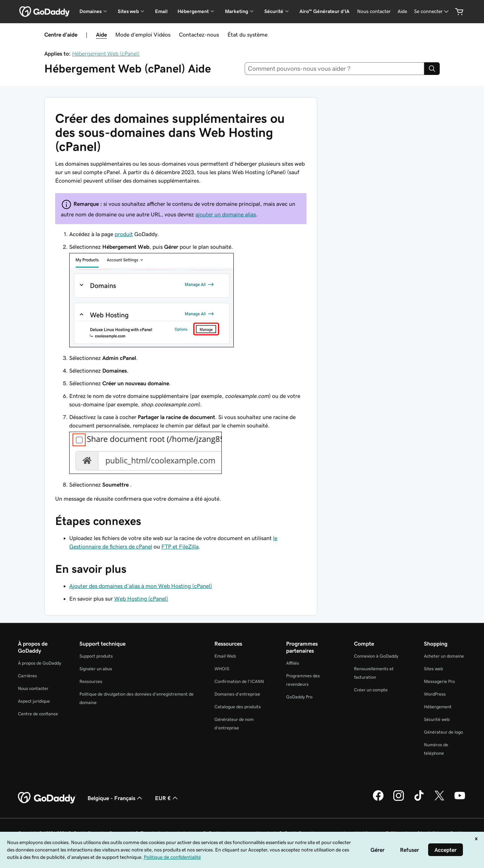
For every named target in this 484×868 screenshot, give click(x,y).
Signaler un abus (96, 669)
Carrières (27, 676)
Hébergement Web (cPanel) (106, 53)
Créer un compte (371, 690)
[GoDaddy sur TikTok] (419, 800)
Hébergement (438, 707)
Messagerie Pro (439, 681)
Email (161, 11)
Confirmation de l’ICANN (239, 681)
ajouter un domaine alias (226, 214)
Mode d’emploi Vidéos (143, 34)
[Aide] (402, 11)
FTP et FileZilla (180, 546)
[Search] (432, 69)
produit (124, 234)
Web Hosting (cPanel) (141, 598)
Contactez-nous (199, 34)
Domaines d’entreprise (237, 694)
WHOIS (222, 669)
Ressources (91, 681)
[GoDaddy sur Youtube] (460, 800)
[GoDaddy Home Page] (47, 798)
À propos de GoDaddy (40, 663)
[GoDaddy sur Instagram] (399, 800)
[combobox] (334, 69)
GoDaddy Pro (299, 697)
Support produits (96, 656)
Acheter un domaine (444, 656)
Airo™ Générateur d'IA (324, 11)
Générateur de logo (443, 732)
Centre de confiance (38, 714)
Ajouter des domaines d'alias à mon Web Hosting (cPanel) (141, 586)
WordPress (435, 694)
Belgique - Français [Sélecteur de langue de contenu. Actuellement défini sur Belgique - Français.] (116, 798)
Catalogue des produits (238, 707)
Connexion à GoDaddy (376, 656)
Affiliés (293, 663)
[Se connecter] (432, 11)
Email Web (225, 656)
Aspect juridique (34, 701)
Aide (101, 34)
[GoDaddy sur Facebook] (378, 800)
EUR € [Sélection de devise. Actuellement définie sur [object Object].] (167, 798)
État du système (247, 34)
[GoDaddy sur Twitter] (439, 800)
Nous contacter (33, 688)
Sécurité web (437, 719)
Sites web (433, 669)
